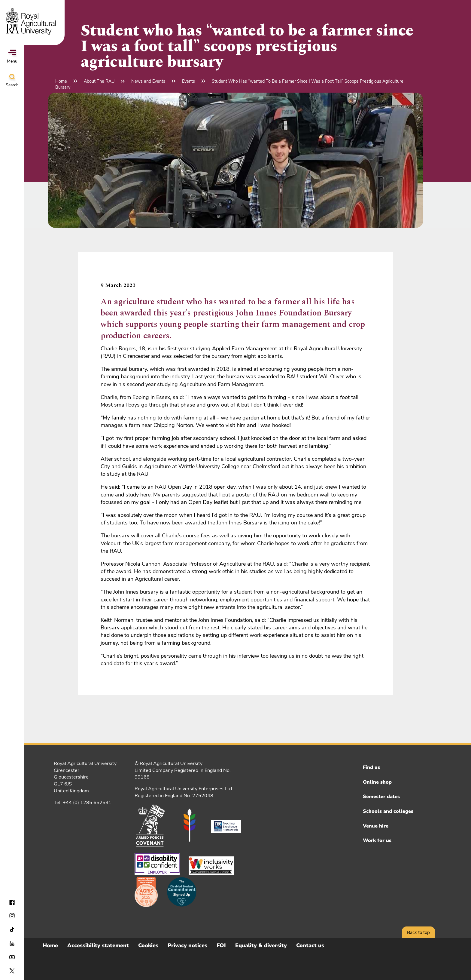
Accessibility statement (98, 945)
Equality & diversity (261, 945)
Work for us (377, 840)
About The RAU (99, 81)
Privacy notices (187, 945)
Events (188, 81)
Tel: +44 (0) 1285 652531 (83, 803)
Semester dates (381, 797)
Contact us (310, 945)
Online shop (377, 782)
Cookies (148, 945)
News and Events (148, 81)
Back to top (418, 932)
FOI (221, 945)
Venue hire (376, 826)
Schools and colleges (388, 811)
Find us (371, 767)
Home (61, 81)
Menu (12, 57)
